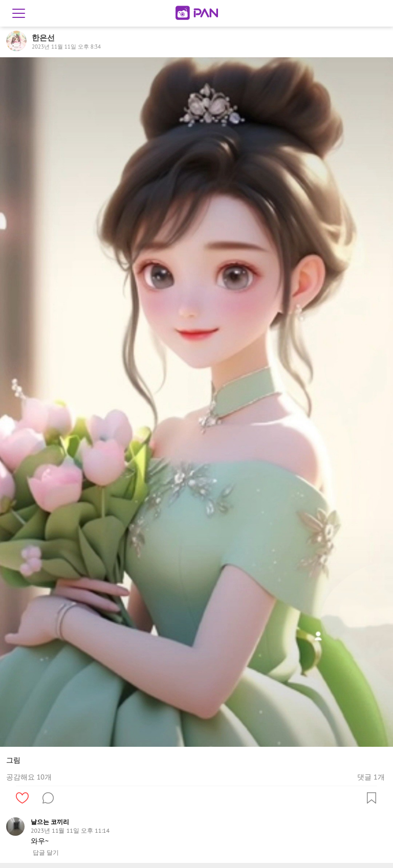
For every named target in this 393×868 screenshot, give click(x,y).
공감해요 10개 (29, 777)
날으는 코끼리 (50, 822)
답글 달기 (46, 853)
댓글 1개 (371, 777)
